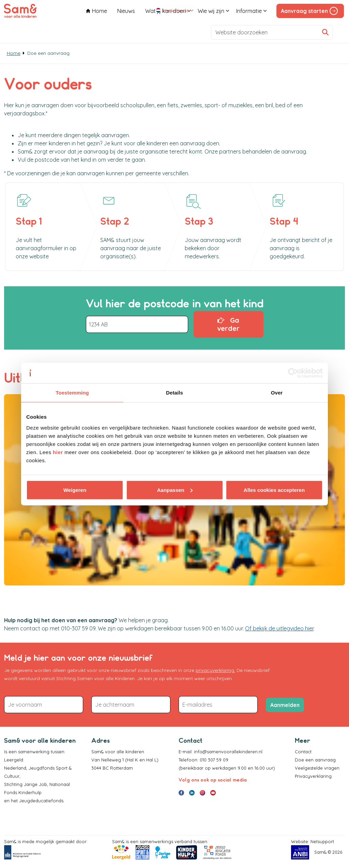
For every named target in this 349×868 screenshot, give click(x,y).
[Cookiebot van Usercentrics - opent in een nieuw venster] (293, 373)
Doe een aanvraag (315, 760)
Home (96, 32)
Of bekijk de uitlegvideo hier (279, 628)
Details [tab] (174, 393)
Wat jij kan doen (165, 32)
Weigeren (75, 490)
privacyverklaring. (215, 670)
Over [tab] (277, 393)
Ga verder (229, 324)
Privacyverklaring (313, 776)
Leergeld (14, 760)
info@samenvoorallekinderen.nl (228, 752)
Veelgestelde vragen (317, 768)
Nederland (15, 768)
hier (58, 452)
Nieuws (126, 32)
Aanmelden (285, 705)
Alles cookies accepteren (274, 490)
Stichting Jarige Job (26, 784)
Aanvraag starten (310, 11)
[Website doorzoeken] (272, 32)
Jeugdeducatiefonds (41, 801)
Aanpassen (175, 490)
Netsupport (322, 841)
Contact (303, 752)
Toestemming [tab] (72, 393)
